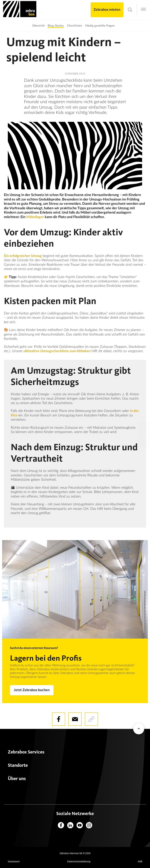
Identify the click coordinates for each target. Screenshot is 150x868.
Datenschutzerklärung (79, 862)
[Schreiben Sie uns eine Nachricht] (144, 441)
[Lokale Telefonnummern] (144, 427)
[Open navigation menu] (143, 9)
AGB (140, 862)
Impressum (14, 862)
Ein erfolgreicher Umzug (23, 256)
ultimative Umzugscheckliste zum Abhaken (57, 351)
